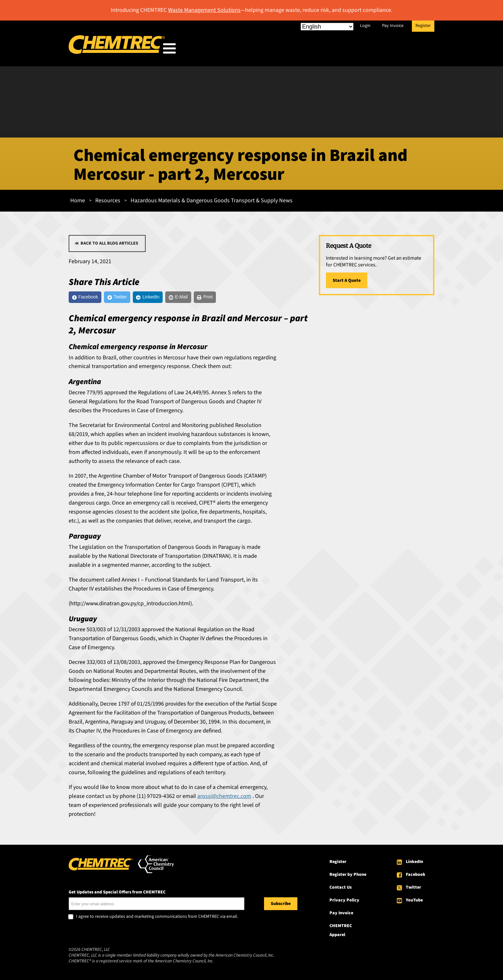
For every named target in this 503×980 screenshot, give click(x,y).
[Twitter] (130, 297)
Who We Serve (244, 50)
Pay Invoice (393, 26)
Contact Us (341, 889)
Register (423, 26)
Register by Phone (348, 876)
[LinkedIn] (169, 297)
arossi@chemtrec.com (224, 797)
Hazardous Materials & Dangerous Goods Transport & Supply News (212, 199)
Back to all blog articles (109, 241)
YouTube (414, 901)
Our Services (295, 50)
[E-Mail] (207, 297)
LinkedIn (414, 863)
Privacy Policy (344, 901)
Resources (342, 50)
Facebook (416, 876)
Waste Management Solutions (204, 10)
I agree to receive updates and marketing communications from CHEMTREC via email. (157, 918)
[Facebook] (90, 297)
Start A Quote (347, 279)
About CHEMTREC (395, 50)
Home (78, 199)
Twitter (413, 889)
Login (365, 26)
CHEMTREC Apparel (341, 932)
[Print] (241, 297)
